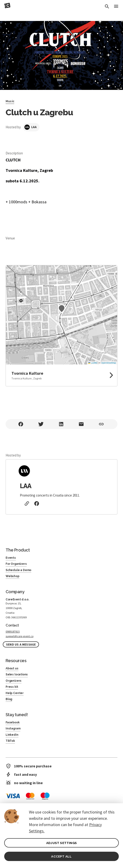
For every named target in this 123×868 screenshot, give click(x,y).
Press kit (12, 687)
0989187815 (13, 631)
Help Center (15, 693)
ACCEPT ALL (61, 856)
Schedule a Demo (18, 570)
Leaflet (93, 363)
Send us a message (21, 645)
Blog (9, 699)
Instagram (13, 728)
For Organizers (16, 564)
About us (12, 668)
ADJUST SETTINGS (61, 843)
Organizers (14, 681)
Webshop (12, 576)
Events (11, 558)
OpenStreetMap (109, 363)
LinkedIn (12, 735)
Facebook (13, 722)
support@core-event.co (19, 636)
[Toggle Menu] (116, 7)
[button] (62, 309)
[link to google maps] (61, 375)
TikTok (10, 741)
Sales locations (17, 674)
